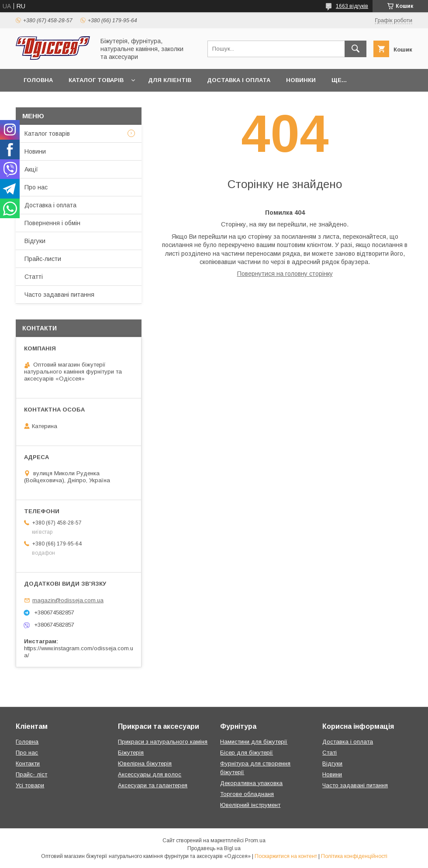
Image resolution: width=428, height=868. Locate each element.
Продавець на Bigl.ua (214, 848)
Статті (34, 277)
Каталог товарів (96, 80)
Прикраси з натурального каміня (163, 742)
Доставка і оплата (239, 80)
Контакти (28, 763)
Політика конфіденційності (354, 856)
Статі (330, 753)
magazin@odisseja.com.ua (68, 600)
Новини (35, 151)
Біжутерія (131, 753)
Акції (31, 169)
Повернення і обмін (52, 223)
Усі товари (30, 785)
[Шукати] (356, 49)
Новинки (301, 80)
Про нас (36, 187)
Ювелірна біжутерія (145, 763)
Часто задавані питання (59, 295)
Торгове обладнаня (247, 794)
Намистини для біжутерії (254, 742)
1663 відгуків (352, 6)
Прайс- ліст (31, 774)
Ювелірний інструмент (250, 805)
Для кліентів (170, 80)
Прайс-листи (43, 259)
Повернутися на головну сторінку (285, 274)
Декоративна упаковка (251, 783)
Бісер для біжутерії (247, 753)
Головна (38, 80)
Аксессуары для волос (150, 774)
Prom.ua (255, 841)
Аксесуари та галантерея (153, 785)
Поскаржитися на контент (286, 856)
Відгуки (35, 241)
